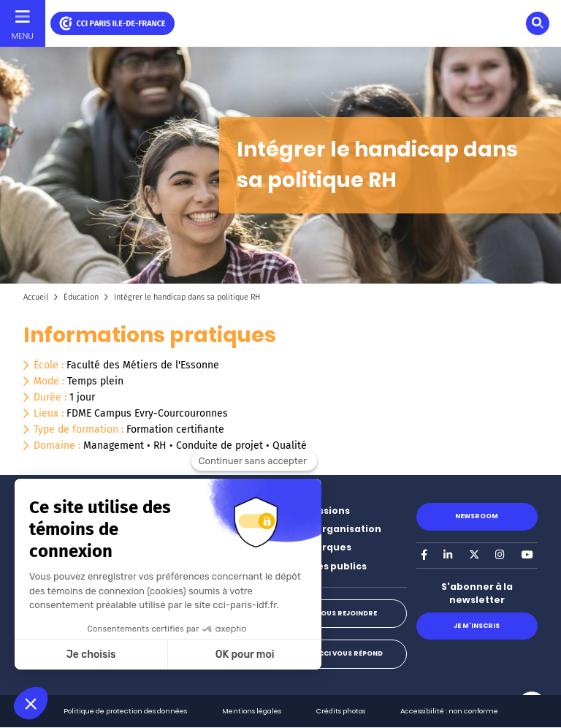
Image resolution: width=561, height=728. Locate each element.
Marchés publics (326, 566)
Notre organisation (333, 529)
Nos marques (318, 547)
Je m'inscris (477, 626)
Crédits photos (341, 711)
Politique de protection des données (125, 711)
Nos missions (317, 511)
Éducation (81, 297)
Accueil (36, 297)
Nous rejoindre (346, 613)
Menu (23, 36)
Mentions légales (252, 711)
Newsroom (477, 516)
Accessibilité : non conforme (449, 711)
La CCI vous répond (346, 653)
